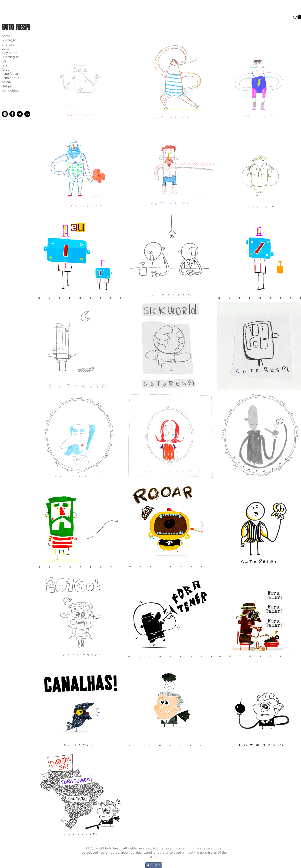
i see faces (10, 74)
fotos (5, 69)
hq (4, 61)
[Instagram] (5, 114)
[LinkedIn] (27, 114)
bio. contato (11, 90)
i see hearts (10, 78)
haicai (6, 82)
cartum (7, 49)
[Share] (154, 865)
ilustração (9, 40)
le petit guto (11, 57)
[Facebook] (12, 114)
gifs (5, 65)
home (6, 36)
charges (8, 44)
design (7, 86)
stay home (10, 53)
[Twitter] (20, 114)
